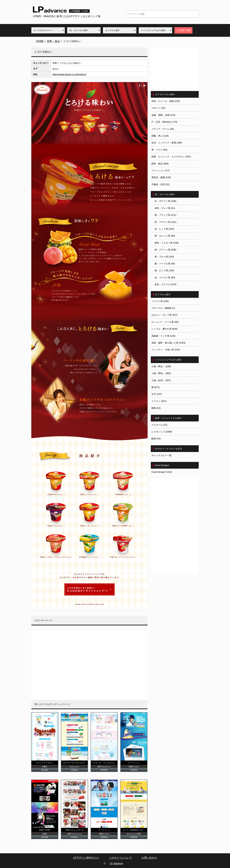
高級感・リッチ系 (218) (163, 336)
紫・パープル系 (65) (165, 264)
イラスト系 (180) (160, 301)
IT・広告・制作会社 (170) (164, 122)
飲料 (99, 766)
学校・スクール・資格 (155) (166, 101)
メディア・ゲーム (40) (163, 129)
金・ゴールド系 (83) (165, 277)
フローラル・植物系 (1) (163, 308)
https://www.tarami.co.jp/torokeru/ (69, 74)
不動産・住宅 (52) (161, 184)
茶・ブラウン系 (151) (165, 222)
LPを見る (45, 770)
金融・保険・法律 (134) (163, 115)
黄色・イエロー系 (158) (167, 243)
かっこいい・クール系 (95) (165, 322)
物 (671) (156, 387)
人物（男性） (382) (161, 373)
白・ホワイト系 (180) (165, 201)
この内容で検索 (183, 30)
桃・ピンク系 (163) (164, 270)
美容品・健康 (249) (161, 177)
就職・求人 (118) (160, 136)
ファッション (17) (161, 170)
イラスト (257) (159, 401)
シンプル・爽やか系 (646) (165, 329)
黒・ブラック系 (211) (165, 215)
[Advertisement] (89, 665)
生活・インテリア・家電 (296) (167, 143)
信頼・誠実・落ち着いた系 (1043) (169, 343)
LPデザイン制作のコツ (86, 858)
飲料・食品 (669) (160, 164)
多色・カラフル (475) (165, 284)
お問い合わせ (149, 858)
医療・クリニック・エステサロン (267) (171, 157)
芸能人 (131, 766)
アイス (136, 766)
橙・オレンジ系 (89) (165, 236)
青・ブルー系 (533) (164, 257)
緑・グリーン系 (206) (165, 250)
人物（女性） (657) (161, 380)
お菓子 (45, 766)
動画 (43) (156, 439)
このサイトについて (120, 858)
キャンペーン (74, 766)
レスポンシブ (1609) (162, 432)
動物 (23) (156, 408)
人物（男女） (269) (161, 366)
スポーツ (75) (158, 108)
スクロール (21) (159, 425)
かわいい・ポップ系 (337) (165, 315)
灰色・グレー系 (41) (165, 208)
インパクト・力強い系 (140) (166, 350)
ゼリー (56, 69)
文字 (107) (157, 394)
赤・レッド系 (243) (164, 229)
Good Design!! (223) (162, 472)
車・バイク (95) (159, 150)
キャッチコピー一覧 (161, 455)
